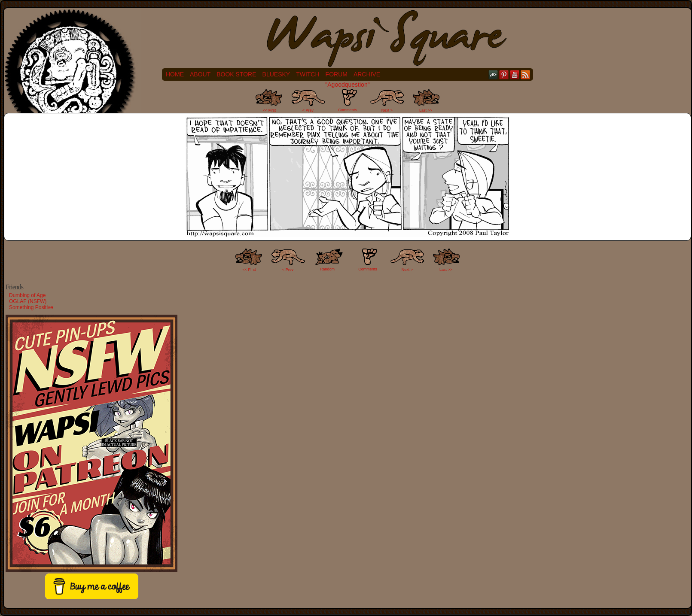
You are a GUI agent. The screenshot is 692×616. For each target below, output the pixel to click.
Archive (367, 74)
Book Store (236, 74)
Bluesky (276, 74)
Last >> (426, 110)
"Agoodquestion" (347, 85)
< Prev (308, 110)
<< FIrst (249, 270)
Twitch (308, 74)
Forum (337, 74)
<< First (270, 110)
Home (175, 74)
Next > (387, 110)
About (200, 74)
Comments (348, 100)
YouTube (515, 74)
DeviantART (493, 74)
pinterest (504, 74)
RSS (526, 74)
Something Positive (31, 307)
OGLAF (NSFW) (28, 301)
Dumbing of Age (27, 295)
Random (327, 269)
